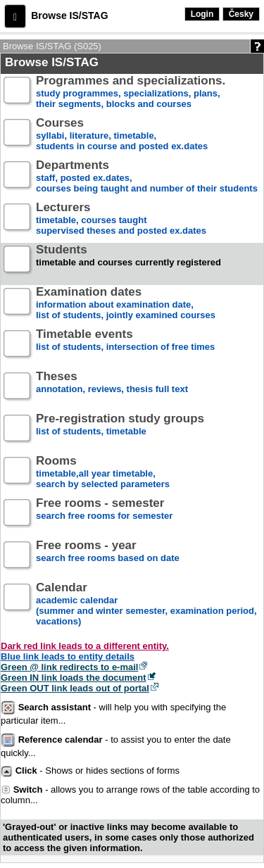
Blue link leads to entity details (68, 656)
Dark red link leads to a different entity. (85, 646)
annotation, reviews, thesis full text (112, 388)
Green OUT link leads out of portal (75, 688)
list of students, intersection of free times (125, 346)
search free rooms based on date (108, 557)
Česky (241, 14)
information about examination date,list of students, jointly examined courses (126, 304)
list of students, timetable (120, 430)
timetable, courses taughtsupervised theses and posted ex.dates (121, 219)
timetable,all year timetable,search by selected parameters (103, 473)
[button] (15, 16)
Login (202, 14)
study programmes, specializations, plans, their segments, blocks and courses (131, 93)
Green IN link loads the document (74, 678)
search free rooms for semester (104, 515)
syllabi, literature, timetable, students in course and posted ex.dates (122, 135)
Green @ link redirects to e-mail (69, 667)
